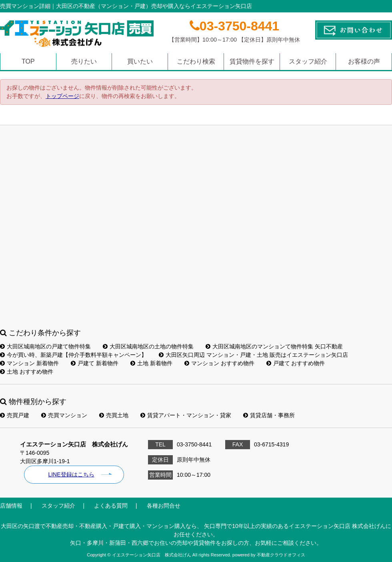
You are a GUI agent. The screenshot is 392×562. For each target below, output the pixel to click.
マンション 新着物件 (29, 363)
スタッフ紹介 (308, 61)
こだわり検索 (196, 61)
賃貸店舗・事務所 (269, 415)
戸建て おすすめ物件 (296, 363)
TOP (28, 61)
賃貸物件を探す (252, 61)
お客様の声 (364, 61)
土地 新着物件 (151, 363)
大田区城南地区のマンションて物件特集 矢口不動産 (274, 346)
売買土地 (114, 415)
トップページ (62, 96)
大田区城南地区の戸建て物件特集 (45, 346)
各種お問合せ (164, 506)
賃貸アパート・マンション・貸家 (186, 415)
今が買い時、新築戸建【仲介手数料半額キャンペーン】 (73, 355)
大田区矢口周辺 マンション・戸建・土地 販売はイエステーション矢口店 (253, 355)
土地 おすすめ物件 (27, 372)
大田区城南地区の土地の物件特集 (148, 346)
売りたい (84, 61)
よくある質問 (111, 506)
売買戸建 (15, 415)
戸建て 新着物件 (95, 363)
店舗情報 (11, 506)
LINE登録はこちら (71, 474)
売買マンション (64, 415)
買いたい (140, 61)
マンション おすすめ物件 (219, 363)
